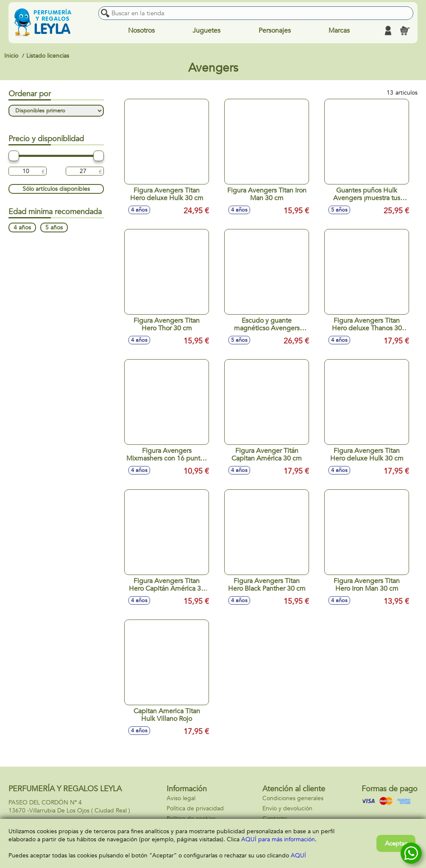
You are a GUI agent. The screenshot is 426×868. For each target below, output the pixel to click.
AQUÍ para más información (278, 839)
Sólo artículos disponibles (56, 189)
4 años (22, 227)
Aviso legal (181, 798)
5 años (54, 227)
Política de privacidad (195, 808)
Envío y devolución (287, 808)
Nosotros (141, 31)
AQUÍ (298, 855)
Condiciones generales (293, 798)
